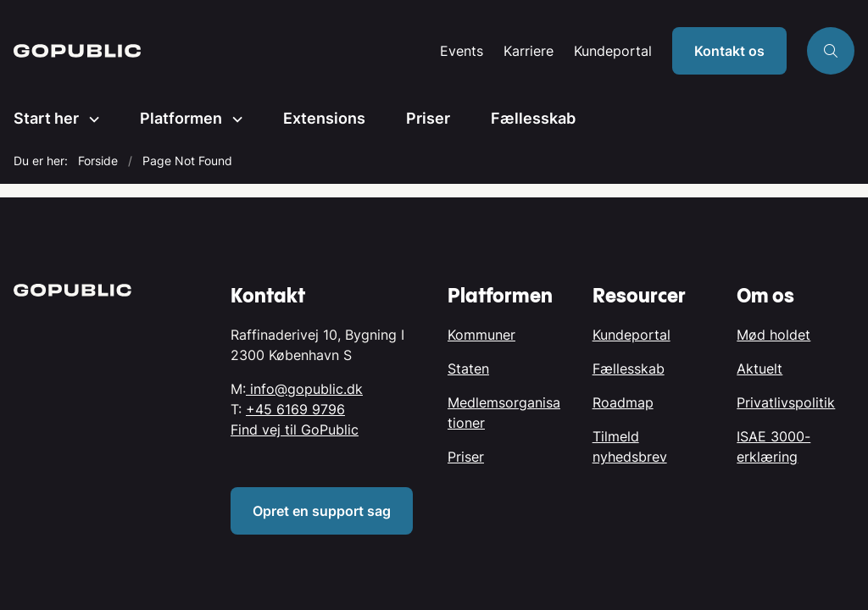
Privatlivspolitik (786, 402)
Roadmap (623, 402)
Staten (468, 369)
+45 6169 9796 (295, 409)
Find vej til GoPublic (295, 430)
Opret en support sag (322, 511)
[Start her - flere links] (89, 119)
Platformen (181, 118)
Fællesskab (533, 118)
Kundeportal (613, 51)
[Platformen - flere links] (232, 119)
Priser (428, 118)
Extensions (324, 118)
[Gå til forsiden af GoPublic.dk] (77, 51)
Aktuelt (759, 369)
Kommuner (481, 335)
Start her (46, 118)
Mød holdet (773, 335)
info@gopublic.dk (304, 389)
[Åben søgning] (831, 51)
